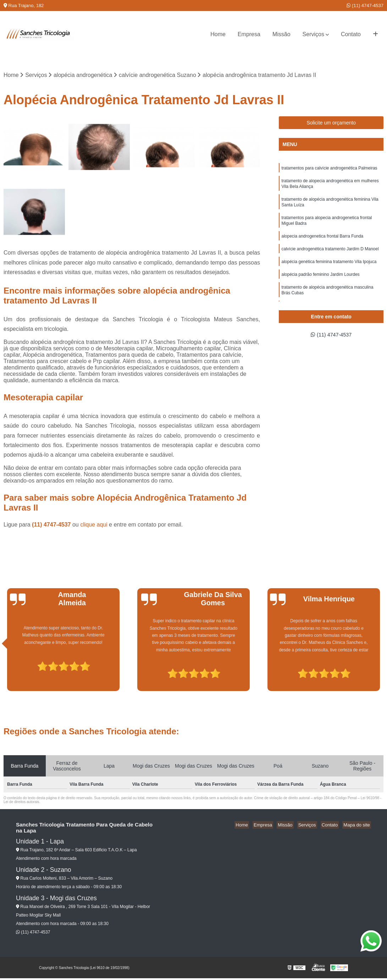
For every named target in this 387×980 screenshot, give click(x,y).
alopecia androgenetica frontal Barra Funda (322, 242)
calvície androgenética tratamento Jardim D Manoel (330, 256)
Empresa (249, 34)
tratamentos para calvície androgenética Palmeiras (329, 169)
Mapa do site (358, 826)
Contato (351, 34)
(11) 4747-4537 (365, 5)
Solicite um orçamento (331, 123)
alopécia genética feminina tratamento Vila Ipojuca (329, 269)
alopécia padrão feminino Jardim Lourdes (320, 283)
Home (218, 34)
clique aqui (94, 525)
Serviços (313, 34)
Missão (281, 34)
